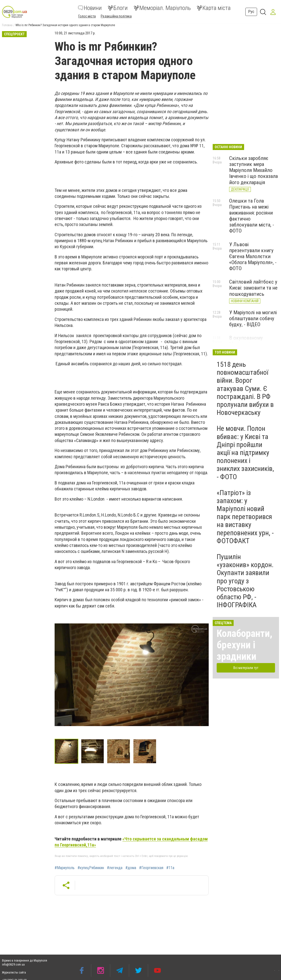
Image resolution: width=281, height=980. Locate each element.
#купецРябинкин (91, 868)
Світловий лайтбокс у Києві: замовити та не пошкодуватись (253, 288)
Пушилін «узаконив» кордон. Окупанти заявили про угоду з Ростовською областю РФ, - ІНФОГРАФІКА (245, 581)
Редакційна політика (116, 16)
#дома (131, 868)
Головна (7, 25)
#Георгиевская (151, 868)
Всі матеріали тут (246, 668)
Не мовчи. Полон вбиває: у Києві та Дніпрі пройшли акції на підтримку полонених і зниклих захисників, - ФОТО (245, 452)
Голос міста (87, 16)
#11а (170, 868)
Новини (90, 8)
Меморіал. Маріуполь (162, 8)
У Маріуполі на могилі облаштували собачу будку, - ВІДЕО (253, 318)
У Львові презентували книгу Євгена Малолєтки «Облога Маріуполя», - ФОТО (253, 257)
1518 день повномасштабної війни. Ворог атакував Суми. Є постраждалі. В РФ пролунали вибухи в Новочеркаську (245, 388)
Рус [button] (251, 12)
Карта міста (214, 8)
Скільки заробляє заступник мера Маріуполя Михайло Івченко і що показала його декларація (253, 170)
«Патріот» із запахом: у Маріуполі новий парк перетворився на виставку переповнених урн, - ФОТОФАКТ (245, 517)
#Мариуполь (65, 868)
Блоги (118, 8)
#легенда (115, 868)
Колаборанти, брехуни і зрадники (244, 645)
